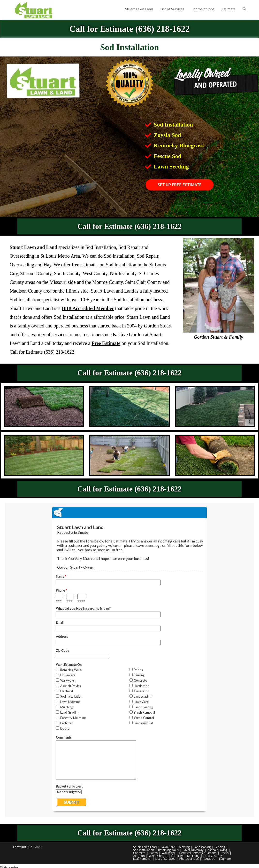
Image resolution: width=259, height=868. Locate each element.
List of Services (165, 859)
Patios (153, 853)
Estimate (225, 859)
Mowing (184, 847)
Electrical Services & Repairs (198, 853)
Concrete (139, 853)
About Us (209, 859)
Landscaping (202, 847)
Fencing (220, 847)
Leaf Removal (142, 859)
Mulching (193, 856)
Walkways (168, 853)
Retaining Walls (168, 850)
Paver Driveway (193, 850)
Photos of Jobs (189, 859)
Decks (225, 853)
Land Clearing (213, 856)
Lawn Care (168, 847)
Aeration (139, 856)
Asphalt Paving (217, 850)
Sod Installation (144, 850)
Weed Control (158, 856)
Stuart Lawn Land (145, 847)
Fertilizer (177, 856)
